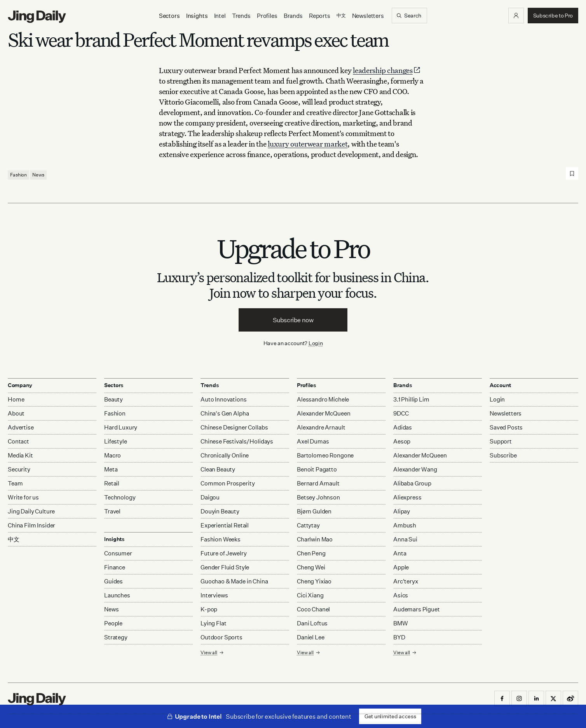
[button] (516, 16)
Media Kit (20, 455)
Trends (241, 16)
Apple (401, 567)
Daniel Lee (311, 637)
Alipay (402, 511)
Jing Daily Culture (31, 511)
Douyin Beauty (220, 511)
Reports (320, 16)
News (38, 175)
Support (501, 441)
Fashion (18, 175)
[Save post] (572, 173)
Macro (112, 455)
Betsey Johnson (318, 497)
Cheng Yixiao (314, 581)
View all (212, 652)
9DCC (401, 413)
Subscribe (503, 455)
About (16, 413)
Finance (115, 567)
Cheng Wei (311, 567)
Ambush (405, 525)
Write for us (23, 497)
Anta (400, 553)
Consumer (118, 553)
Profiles (267, 16)
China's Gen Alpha (225, 413)
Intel (220, 16)
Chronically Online (225, 455)
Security (19, 469)
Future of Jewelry (223, 553)
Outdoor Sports (221, 637)
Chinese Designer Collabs (234, 427)
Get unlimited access (390, 716)
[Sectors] (169, 16)
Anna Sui (405, 539)
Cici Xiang (310, 595)
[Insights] (197, 16)
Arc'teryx (406, 581)
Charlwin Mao (315, 539)
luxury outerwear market (308, 144)
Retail (112, 483)
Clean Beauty (218, 469)
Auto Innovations (224, 399)
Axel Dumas (313, 441)
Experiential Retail (225, 525)
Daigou (210, 497)
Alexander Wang (415, 469)
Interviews (214, 595)
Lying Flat (214, 623)
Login (316, 343)
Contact (18, 441)
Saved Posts (506, 427)
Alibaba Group (412, 483)
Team (15, 483)
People (113, 623)
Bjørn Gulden (314, 511)
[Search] (409, 16)
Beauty (113, 399)
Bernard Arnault (318, 483)
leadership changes (387, 70)
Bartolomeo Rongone (325, 455)
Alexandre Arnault (321, 427)
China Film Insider (31, 525)
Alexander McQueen (324, 413)
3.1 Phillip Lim (411, 399)
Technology (120, 497)
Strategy (116, 637)
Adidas (403, 427)
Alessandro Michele (323, 399)
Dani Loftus (312, 623)
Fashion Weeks (221, 539)
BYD (399, 637)
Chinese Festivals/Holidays (237, 441)
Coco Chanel (313, 609)
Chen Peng (311, 553)
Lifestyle (116, 441)
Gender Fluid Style (225, 567)
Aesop (402, 441)
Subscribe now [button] (293, 320)
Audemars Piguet (417, 609)
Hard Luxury (121, 427)
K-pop (209, 609)
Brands (293, 16)
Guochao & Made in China (234, 581)
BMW (401, 623)
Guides (113, 581)
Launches (117, 595)
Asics (401, 595)
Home (16, 399)
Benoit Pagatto (317, 469)
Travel (112, 511)
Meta (111, 469)
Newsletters (368, 16)
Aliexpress (407, 497)
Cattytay (308, 525)
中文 (14, 539)
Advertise (21, 427)
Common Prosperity (228, 483)
